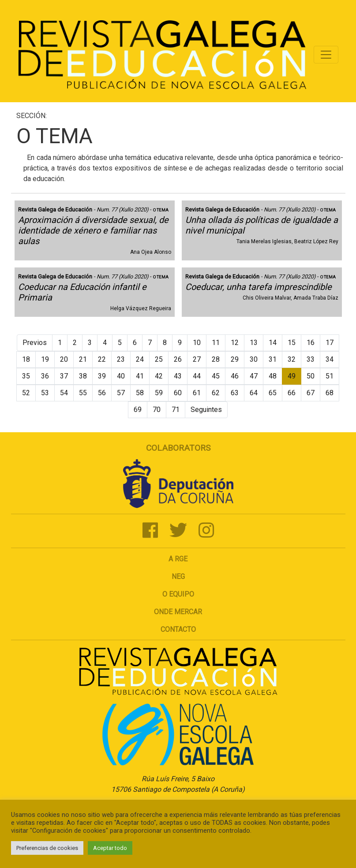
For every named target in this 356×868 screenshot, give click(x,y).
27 (197, 359)
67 (311, 393)
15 (292, 343)
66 (292, 393)
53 (45, 393)
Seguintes (206, 410)
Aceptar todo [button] (110, 848)
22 (102, 359)
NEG (178, 577)
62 (216, 393)
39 (102, 376)
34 (330, 359)
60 (178, 393)
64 (254, 393)
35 (26, 376)
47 (254, 376)
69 (138, 410)
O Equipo (178, 594)
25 (159, 359)
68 (330, 393)
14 (273, 343)
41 (140, 376)
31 (273, 359)
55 (83, 393)
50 (311, 376)
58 (140, 393)
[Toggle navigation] (326, 55)
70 (157, 410)
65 (273, 393)
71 (176, 410)
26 (178, 359)
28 (216, 359)
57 (121, 393)
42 (159, 376)
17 (330, 343)
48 (273, 376)
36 (45, 376)
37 (64, 376)
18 (26, 359)
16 (311, 343)
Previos (35, 343)
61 (197, 393)
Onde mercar (178, 612)
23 (121, 359)
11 (216, 343)
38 (83, 376)
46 (235, 376)
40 (121, 376)
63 (235, 393)
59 (159, 393)
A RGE (178, 559)
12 (235, 343)
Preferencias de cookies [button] (47, 848)
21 (83, 359)
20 (64, 359)
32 (292, 359)
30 (254, 359)
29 (235, 359)
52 (26, 393)
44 (197, 376)
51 (330, 376)
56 (102, 393)
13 (254, 343)
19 (45, 359)
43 (178, 376)
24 (140, 359)
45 (216, 376)
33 (311, 359)
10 (197, 343)
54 (64, 393)
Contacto (178, 629)
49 (292, 376)
